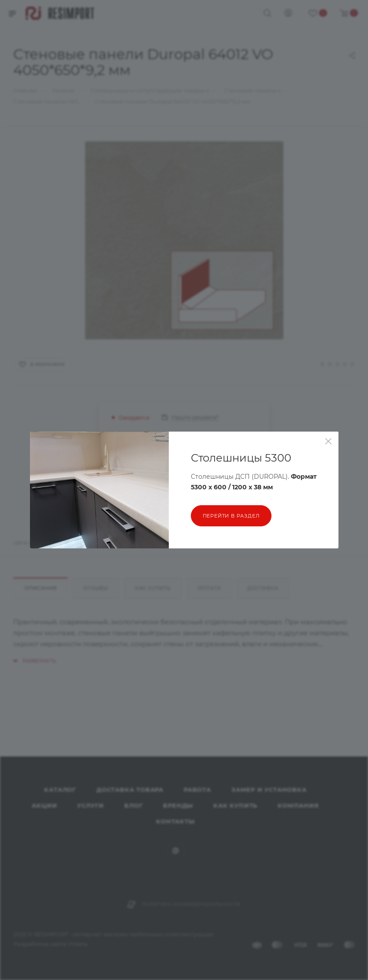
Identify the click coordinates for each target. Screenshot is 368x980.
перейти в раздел (231, 516)
